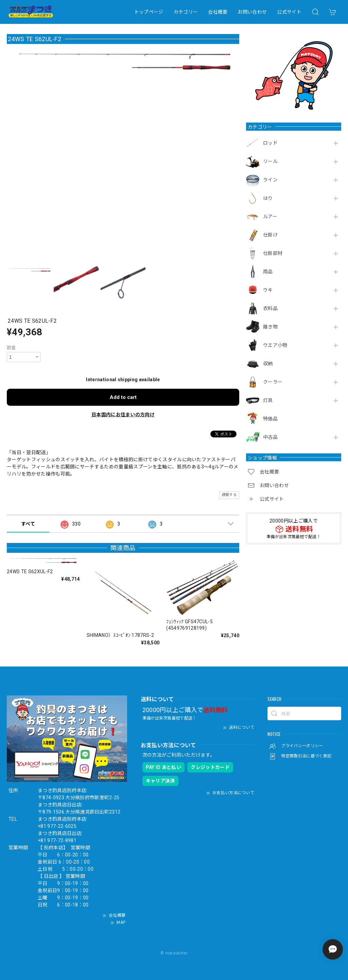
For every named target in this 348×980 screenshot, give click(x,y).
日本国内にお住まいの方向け (123, 415)
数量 (11, 348)
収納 (268, 364)
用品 (268, 272)
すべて (28, 524)
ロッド (270, 143)
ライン (270, 180)
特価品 (270, 419)
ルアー (270, 216)
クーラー (273, 382)
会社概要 (218, 12)
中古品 (270, 437)
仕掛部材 (273, 253)
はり (268, 198)
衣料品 (270, 308)
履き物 (270, 327)
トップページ (149, 12)
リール (270, 161)
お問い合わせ (252, 12)
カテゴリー (186, 12)
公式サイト (289, 12)
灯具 (268, 400)
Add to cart (123, 397)
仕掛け (270, 235)
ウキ (268, 290)
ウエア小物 (275, 345)
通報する (229, 495)
